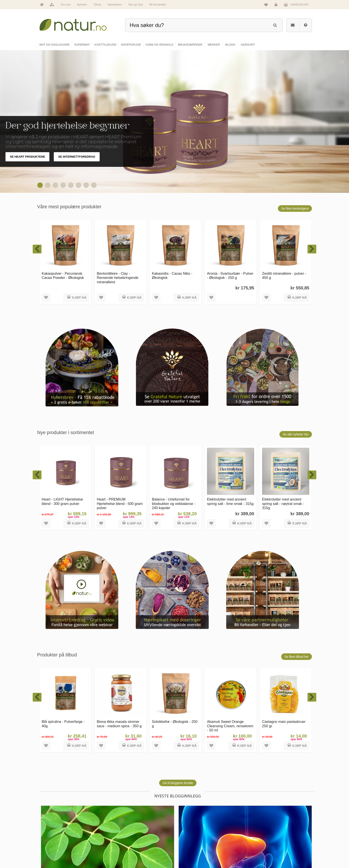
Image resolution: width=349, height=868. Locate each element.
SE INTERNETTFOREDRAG (77, 157)
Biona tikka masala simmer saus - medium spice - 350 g (119, 724)
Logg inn (277, 6)
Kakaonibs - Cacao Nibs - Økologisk (172, 275)
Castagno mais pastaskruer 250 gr (284, 724)
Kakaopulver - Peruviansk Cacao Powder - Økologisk (63, 275)
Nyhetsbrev (115, 4)
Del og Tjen (136, 4)
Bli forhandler (158, 4)
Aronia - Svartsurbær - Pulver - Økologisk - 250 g (230, 275)
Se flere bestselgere (295, 209)
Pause (342, 62)
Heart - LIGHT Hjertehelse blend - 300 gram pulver (62, 501)
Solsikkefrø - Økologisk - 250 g (175, 724)
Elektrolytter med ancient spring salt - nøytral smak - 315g (283, 504)
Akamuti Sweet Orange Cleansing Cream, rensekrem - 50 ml (230, 726)
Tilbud (97, 4)
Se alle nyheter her (296, 434)
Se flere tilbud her (297, 657)
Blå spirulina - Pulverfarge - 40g (63, 724)
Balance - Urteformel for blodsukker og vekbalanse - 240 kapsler (174, 504)
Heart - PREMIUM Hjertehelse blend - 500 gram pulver (120, 504)
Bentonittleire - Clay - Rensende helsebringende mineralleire (118, 278)
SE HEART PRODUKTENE (27, 157)
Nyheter (82, 4)
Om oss (66, 4)
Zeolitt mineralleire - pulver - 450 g (284, 275)
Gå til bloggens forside (178, 783)
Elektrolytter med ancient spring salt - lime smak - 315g (230, 501)
